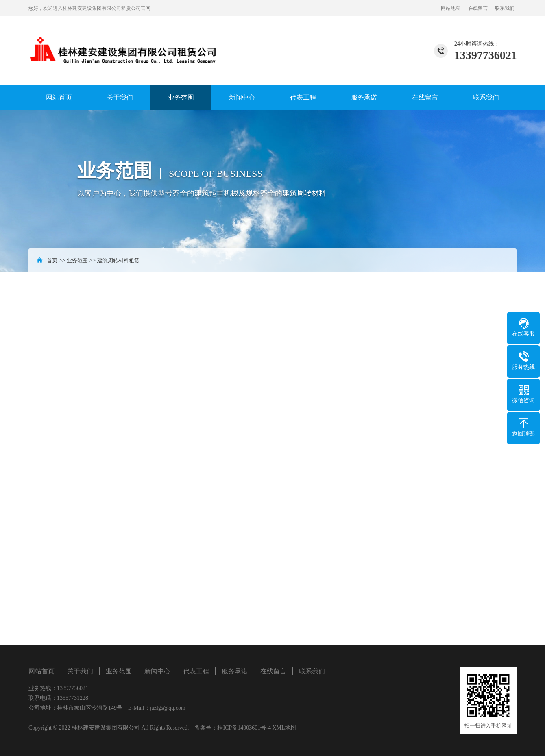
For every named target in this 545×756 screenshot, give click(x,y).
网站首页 (59, 97)
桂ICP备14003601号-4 (244, 728)
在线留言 (478, 8)
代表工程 (303, 97)
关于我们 (120, 97)
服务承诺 (364, 97)
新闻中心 (242, 97)
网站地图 (451, 8)
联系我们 (505, 8)
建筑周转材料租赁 (118, 260)
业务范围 (181, 97)
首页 (52, 260)
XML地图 (284, 728)
